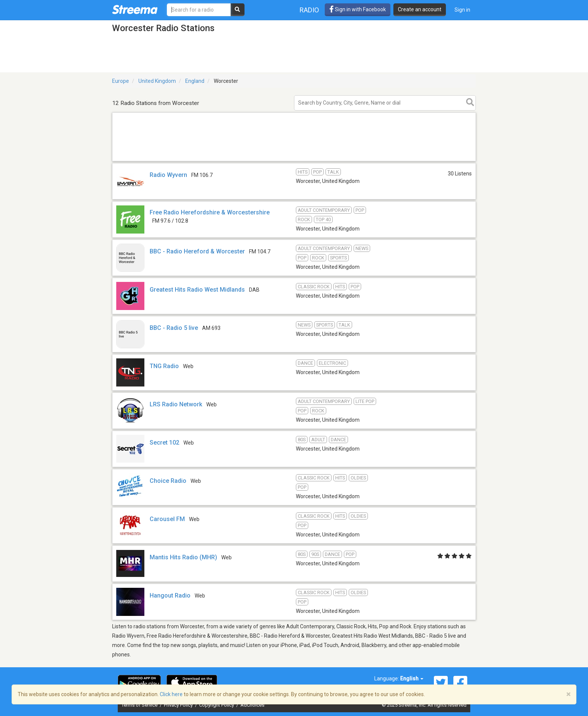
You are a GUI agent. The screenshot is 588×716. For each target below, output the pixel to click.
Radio (309, 10)
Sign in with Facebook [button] (358, 9)
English (412, 679)
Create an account (420, 9)
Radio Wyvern (168, 175)
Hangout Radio (170, 595)
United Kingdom (157, 81)
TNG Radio (164, 366)
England (195, 81)
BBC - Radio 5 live (174, 328)
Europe (121, 81)
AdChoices (252, 705)
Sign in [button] (462, 10)
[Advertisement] (294, 161)
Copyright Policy (217, 705)
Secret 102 (164, 443)
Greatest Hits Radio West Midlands (197, 290)
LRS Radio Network (176, 404)
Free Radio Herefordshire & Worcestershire (210, 212)
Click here (171, 694)
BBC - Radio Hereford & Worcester (197, 251)
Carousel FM (167, 519)
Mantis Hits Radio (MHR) (183, 557)
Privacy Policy (179, 705)
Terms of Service (140, 705)
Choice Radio (168, 481)
